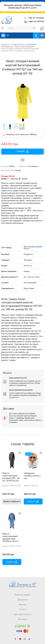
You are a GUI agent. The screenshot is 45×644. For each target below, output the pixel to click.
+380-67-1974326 (36, 18)
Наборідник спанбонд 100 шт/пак (32, 476)
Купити (31, 501)
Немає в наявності (12, 501)
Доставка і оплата (23, 614)
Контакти (23, 619)
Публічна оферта (22, 595)
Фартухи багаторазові (33, 247)
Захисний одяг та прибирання (24, 44)
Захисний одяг (7, 46)
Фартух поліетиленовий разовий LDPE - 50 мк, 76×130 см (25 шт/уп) (11, 478)
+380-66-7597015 (36, 22)
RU (8, 35)
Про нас (22, 605)
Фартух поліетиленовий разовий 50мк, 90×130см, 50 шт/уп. (11, 539)
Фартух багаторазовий (24, 46)
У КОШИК (21, 151)
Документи (23, 600)
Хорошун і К (6, 44)
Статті (23, 609)
